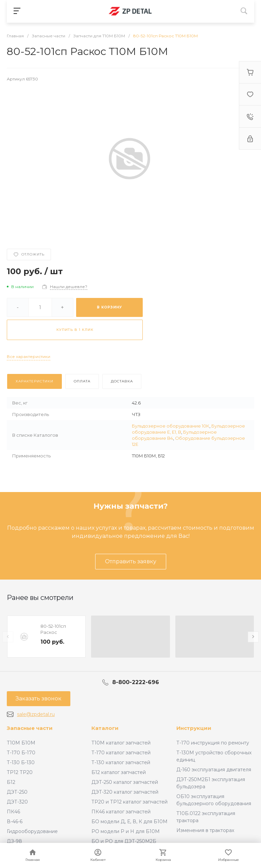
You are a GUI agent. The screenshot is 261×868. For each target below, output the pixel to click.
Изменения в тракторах (205, 830)
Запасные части (30, 728)
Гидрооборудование (32, 831)
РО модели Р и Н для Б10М (126, 831)
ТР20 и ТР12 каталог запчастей (129, 802)
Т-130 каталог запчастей (121, 762)
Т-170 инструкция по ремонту (213, 743)
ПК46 (13, 812)
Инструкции (194, 728)
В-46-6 (15, 822)
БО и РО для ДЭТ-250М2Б (124, 841)
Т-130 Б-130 (21, 762)
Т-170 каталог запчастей (121, 753)
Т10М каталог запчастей (121, 743)
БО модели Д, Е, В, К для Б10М (129, 822)
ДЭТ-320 (17, 802)
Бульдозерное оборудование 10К (171, 426)
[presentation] (8, 637)
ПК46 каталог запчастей (121, 812)
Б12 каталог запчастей (119, 772)
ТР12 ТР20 (20, 772)
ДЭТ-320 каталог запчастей (125, 792)
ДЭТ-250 (17, 792)
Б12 (11, 782)
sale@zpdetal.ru (36, 714)
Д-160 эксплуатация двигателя (214, 770)
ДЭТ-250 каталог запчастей (125, 782)
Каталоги (105, 728)
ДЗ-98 (14, 841)
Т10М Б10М (21, 743)
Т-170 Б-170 (21, 753)
